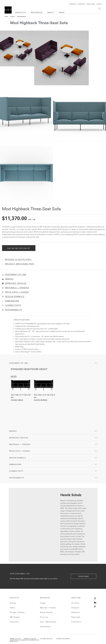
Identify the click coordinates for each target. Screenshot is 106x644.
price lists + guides (20, 451)
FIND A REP (91, 4)
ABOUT (51, 12)
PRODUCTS (21, 12)
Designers (75, 608)
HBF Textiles (15, 617)
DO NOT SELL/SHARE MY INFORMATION (24, 640)
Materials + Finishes (20, 444)
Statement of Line (19, 363)
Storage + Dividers (17, 612)
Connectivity (16, 471)
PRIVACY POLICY (30, 639)
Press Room (76, 622)
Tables (12, 608)
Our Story (75, 603)
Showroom (76, 612)
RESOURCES (37, 12)
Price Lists (44, 617)
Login (99, 4)
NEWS (62, 12)
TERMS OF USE (15, 639)
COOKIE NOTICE (46, 639)
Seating (13, 603)
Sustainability (45, 627)
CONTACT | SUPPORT (77, 4)
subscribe (83, 576)
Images (13, 431)
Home (6, 16)
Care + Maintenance (48, 622)
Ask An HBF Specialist (19, 248)
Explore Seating (21, 16)
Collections (14, 622)
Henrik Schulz (71, 495)
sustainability (17, 478)
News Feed (76, 617)
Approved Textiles (19, 438)
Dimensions (15, 464)
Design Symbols (18, 458)
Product (12, 16)
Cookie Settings (63, 639)
